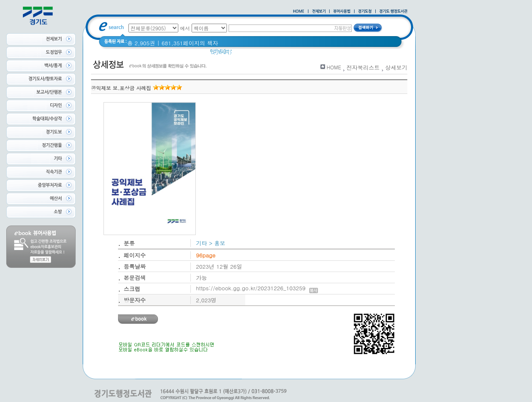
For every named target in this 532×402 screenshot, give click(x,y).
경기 (370, 54)
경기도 (245, 54)
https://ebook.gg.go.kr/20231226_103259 (257, 288)
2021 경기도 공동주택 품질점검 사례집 (309, 54)
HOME (334, 67)
